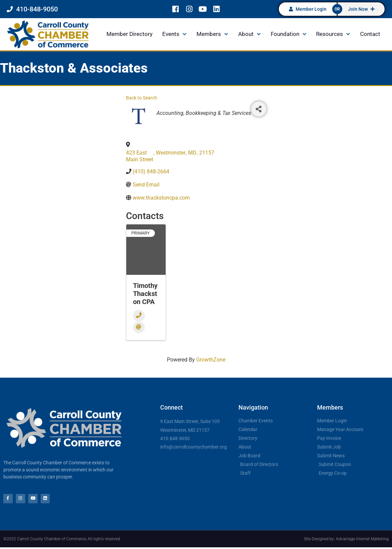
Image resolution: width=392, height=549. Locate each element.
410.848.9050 (175, 438)
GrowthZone (211, 360)
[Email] (139, 327)
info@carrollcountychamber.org (193, 447)
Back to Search (142, 98)
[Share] (259, 109)
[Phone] (139, 316)
